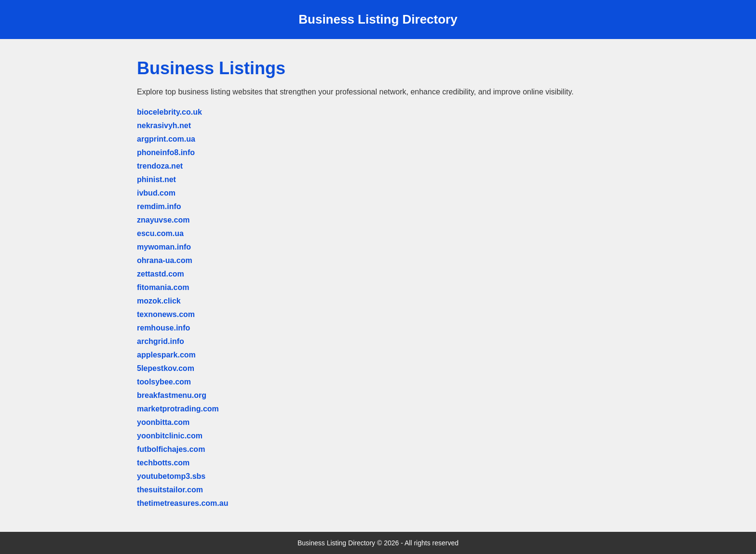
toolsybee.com (164, 382)
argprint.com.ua (166, 139)
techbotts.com (163, 463)
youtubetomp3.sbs (171, 476)
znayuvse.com (163, 220)
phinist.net (156, 179)
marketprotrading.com (178, 409)
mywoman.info (164, 247)
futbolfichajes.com (171, 449)
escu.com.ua (160, 233)
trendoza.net (160, 166)
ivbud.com (156, 193)
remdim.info (159, 206)
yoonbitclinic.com (170, 436)
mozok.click (159, 301)
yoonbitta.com (163, 422)
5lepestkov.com (166, 368)
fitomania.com (163, 287)
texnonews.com (166, 314)
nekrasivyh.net (164, 125)
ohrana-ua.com (165, 260)
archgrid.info (161, 341)
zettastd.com (161, 274)
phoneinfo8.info (166, 152)
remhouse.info (163, 328)
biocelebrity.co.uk (169, 112)
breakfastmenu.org (172, 395)
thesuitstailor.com (170, 490)
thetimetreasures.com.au (182, 503)
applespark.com (166, 355)
